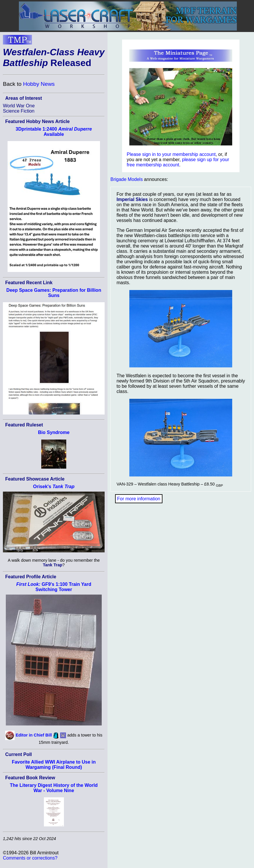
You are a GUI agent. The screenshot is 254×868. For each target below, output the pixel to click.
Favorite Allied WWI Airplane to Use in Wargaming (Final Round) (54, 765)
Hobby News (39, 84)
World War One (19, 106)
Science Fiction (19, 111)
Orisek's (54, 487)
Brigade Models (127, 179)
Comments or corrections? (30, 858)
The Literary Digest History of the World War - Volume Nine (54, 788)
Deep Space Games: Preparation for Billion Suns (54, 293)
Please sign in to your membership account (171, 154)
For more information (139, 499)
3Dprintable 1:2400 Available (54, 132)
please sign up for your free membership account (178, 162)
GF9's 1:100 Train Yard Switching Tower (54, 587)
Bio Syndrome (54, 432)
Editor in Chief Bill (34, 735)
